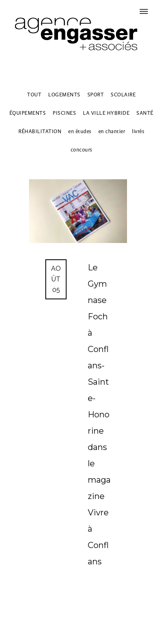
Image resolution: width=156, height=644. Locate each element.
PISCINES (64, 113)
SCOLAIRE (123, 95)
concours (81, 150)
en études (80, 131)
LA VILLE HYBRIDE (106, 113)
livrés (138, 131)
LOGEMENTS (64, 95)
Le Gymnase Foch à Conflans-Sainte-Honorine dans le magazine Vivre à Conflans (99, 414)
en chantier (112, 131)
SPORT (96, 95)
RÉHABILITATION (40, 131)
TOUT (34, 95)
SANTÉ (145, 113)
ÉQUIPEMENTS (28, 113)
